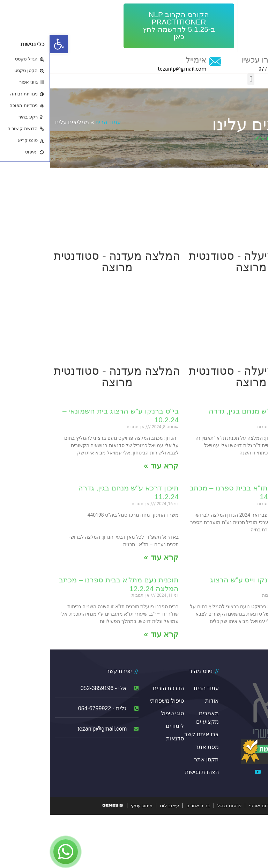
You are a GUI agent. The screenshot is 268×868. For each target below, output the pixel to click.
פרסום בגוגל (180, 806)
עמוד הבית (58, 122)
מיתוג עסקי (92, 806)
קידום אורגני (211, 806)
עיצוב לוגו (120, 806)
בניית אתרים (148, 806)
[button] (129, 26)
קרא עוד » (242, 466)
